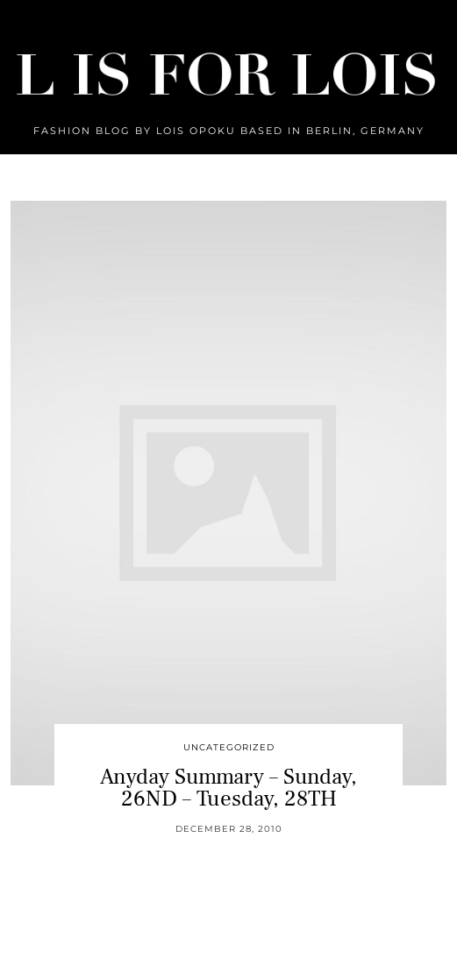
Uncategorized (229, 747)
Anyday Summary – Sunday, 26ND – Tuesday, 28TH (228, 788)
